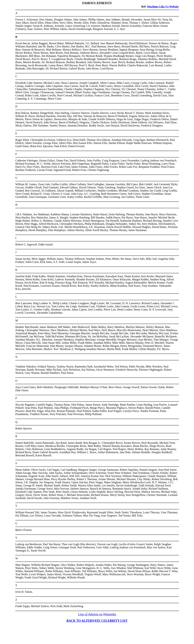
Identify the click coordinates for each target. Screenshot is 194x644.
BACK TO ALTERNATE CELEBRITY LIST (97, 621)
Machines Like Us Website (163, 7)
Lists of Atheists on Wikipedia (97, 614)
